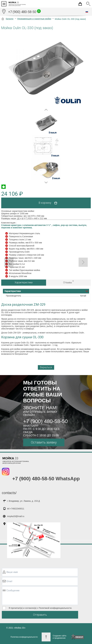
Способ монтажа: (17, 246)
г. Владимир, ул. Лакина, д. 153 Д (23, 501)
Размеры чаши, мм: (19, 258)
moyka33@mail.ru (16, 516)
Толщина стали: (17, 240)
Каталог (10, 19)
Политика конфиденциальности (24, 637)
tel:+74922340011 (16, 509)
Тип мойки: (14, 270)
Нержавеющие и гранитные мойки (34, 19)
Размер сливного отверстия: (23, 255)
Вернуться (46, 367)
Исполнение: (15, 273)
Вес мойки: (14, 264)
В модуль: (14, 276)
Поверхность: (16, 236)
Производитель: (17, 252)
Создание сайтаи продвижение (59, 637)
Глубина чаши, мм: (18, 261)
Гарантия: (14, 267)
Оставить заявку (44, 442)
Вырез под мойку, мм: (20, 249)
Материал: (14, 233)
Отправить (40, 615)
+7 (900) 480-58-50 (24, 11)
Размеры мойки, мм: (19, 243)
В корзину (49, 203)
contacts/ (9, 493)
